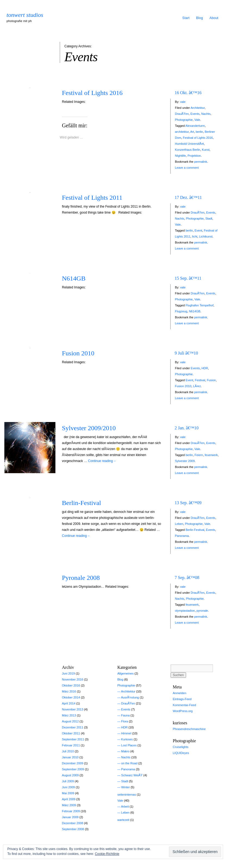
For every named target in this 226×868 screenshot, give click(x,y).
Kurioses (127, 739)
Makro (125, 751)
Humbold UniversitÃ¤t (189, 144)
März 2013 (69, 715)
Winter (125, 787)
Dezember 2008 (73, 823)
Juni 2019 (68, 673)
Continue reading (102, 461)
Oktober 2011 (71, 733)
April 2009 (69, 799)
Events (195, 114)
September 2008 (73, 829)
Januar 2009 (70, 817)
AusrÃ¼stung (130, 697)
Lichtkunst (206, 236)
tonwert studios (25, 15)
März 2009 (69, 805)
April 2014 (69, 703)
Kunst (206, 150)
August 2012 (70, 721)
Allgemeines (125, 673)
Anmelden (180, 693)
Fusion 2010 (78, 353)
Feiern (199, 455)
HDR (205, 368)
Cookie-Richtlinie (107, 854)
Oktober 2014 (71, 697)
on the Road (129, 763)
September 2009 (73, 769)
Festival (200, 380)
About (214, 18)
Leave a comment (187, 168)
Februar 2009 (71, 811)
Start (186, 18)
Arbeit (125, 807)
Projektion (194, 156)
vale (183, 102)
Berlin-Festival (81, 503)
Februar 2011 (71, 745)
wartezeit (123, 820)
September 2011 (73, 739)
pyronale (202, 611)
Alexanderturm (195, 126)
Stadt (209, 218)
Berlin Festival (195, 530)
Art (192, 132)
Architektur (197, 108)
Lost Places (129, 745)
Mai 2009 (68, 793)
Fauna (125, 715)
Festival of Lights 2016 (92, 93)
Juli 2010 (68, 751)
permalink (201, 162)
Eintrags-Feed (182, 699)
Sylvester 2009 (185, 461)
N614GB (74, 278)
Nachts (206, 114)
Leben (179, 524)
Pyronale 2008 (81, 578)
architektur (182, 132)
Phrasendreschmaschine (189, 729)
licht (195, 236)
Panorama (182, 536)
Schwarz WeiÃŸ (132, 775)
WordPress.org (183, 711)
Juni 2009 (68, 787)
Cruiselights (181, 747)
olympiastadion (185, 611)
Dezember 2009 (73, 763)
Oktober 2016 (71, 685)
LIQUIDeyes (181, 753)
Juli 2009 (68, 781)
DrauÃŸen (182, 114)
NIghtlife (180, 156)
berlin (199, 132)
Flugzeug (181, 311)
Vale (197, 120)
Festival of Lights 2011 (92, 198)
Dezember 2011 (73, 727)
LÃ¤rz (197, 386)
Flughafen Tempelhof (200, 305)
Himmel (126, 733)
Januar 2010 (70, 757)
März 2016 (69, 691)
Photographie (184, 120)
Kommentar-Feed (184, 705)
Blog (200, 18)
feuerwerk (211, 455)
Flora (125, 721)
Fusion (211, 380)
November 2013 (73, 709)
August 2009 (70, 775)
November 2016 (73, 679)
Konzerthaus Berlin (188, 150)
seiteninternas (127, 795)
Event (198, 230)
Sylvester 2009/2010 (89, 428)
